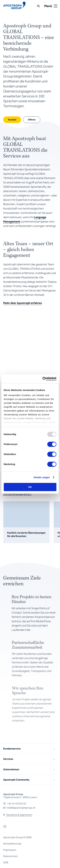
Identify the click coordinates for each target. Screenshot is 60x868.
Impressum (10, 850)
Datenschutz (10, 856)
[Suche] (38, 6)
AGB (6, 862)
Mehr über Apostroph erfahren (23, 303)
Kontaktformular (12, 844)
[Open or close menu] (56, 6)
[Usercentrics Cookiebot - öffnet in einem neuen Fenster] (43, 379)
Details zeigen (42, 477)
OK (30, 487)
